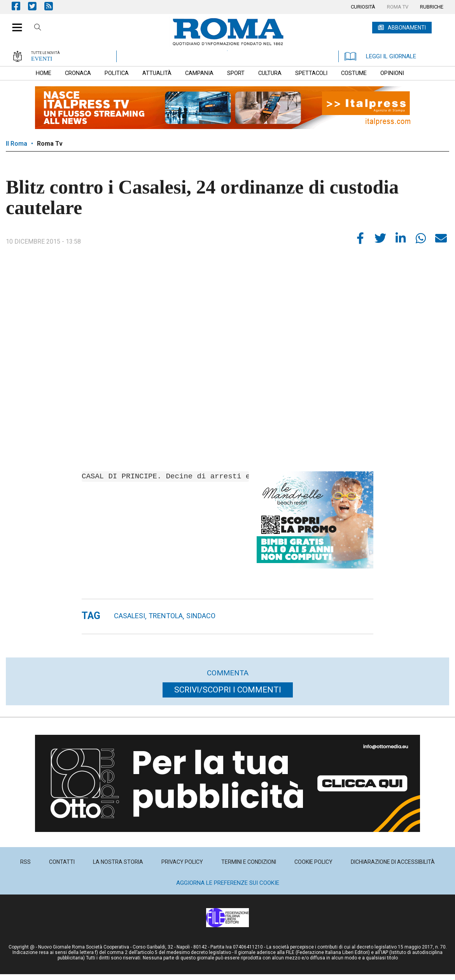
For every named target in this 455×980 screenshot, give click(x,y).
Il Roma (17, 144)
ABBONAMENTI (407, 28)
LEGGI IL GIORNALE (380, 56)
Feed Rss (52, 6)
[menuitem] (363, 7)
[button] (14, 23)
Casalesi (129, 616)
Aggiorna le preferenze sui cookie (228, 883)
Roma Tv (50, 144)
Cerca (38, 28)
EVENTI (42, 59)
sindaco (201, 616)
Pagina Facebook (20, 6)
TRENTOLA (166, 616)
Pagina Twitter (36, 6)
